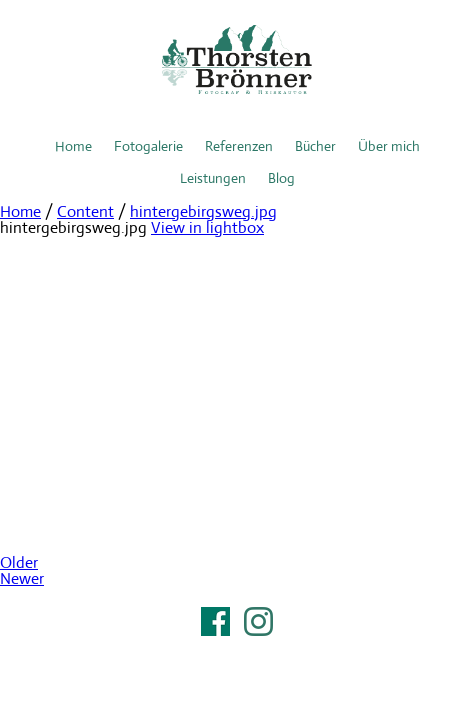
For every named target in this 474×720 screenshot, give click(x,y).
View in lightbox (207, 227)
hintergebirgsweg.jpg (203, 211)
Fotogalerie (148, 146)
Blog (281, 178)
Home (73, 146)
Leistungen (213, 178)
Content (85, 211)
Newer (22, 578)
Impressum (237, 647)
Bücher (315, 146)
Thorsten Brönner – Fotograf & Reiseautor (237, 60)
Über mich (389, 146)
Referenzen (239, 146)
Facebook (215, 621)
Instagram (258, 621)
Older (19, 562)
